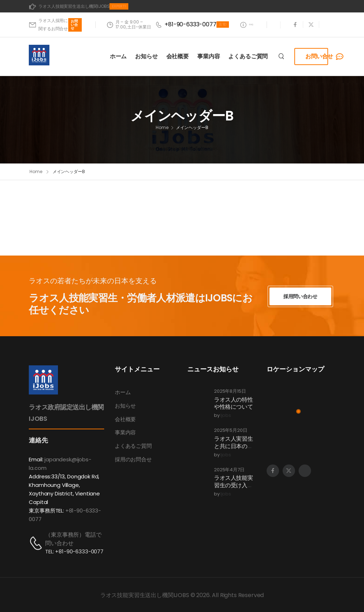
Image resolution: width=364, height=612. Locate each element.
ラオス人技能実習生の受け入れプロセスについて (233, 489)
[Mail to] (79, 6)
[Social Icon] (295, 29)
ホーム (118, 64)
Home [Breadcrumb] (162, 140)
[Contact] (37, 543)
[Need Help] (244, 29)
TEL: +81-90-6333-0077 (74, 551)
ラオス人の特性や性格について (233, 403)
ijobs (226, 416)
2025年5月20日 (231, 431)
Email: (36, 459)
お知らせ (146, 64)
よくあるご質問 (248, 64)
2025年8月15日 (230, 391)
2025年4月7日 (229, 470)
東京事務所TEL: (46, 511)
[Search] (282, 64)
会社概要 (178, 64)
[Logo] (39, 63)
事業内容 (208, 64)
